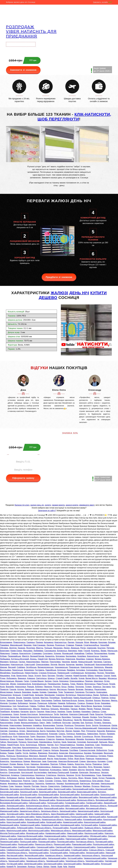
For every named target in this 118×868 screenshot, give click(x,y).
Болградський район (90, 795)
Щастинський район (73, 864)
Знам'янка (90, 745)
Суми (11, 786)
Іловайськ (37, 725)
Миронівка (65, 709)
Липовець (89, 689)
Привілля (4, 689)
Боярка (3, 753)
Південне (48, 687)
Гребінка (57, 701)
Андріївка (82, 656)
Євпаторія (84, 772)
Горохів (13, 689)
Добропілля (102, 750)
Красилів (101, 731)
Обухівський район (98, 836)
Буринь (81, 701)
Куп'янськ (98, 748)
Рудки (3, 678)
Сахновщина (50, 651)
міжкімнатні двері (87, 505)
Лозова (13, 764)
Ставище (70, 645)
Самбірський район (27, 847)
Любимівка (38, 651)
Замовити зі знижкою (23, 70)
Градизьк (31, 642)
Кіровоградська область (53, 820)
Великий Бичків (37, 656)
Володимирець (88, 775)
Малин (111, 742)
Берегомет (5, 651)
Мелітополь (73, 781)
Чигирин (33, 703)
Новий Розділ (13, 745)
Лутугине (69, 728)
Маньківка (28, 651)
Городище (76, 717)
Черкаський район (17, 861)
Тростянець (68, 736)
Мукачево (98, 767)
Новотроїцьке (87, 667)
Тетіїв (56, 714)
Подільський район (28, 842)
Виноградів (12, 742)
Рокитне (27, 781)
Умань (98, 770)
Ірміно (77, 706)
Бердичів (90, 770)
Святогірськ (41, 678)
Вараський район (51, 797)
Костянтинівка (40, 772)
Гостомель (40, 670)
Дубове (3, 656)
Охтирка (102, 756)
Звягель (4, 770)
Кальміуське (23, 706)
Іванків (74, 662)
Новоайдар (79, 653)
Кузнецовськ (56, 770)
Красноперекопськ (30, 748)
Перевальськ (107, 745)
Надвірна (21, 734)
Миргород (33, 756)
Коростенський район (16, 822)
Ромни (110, 756)
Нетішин (55, 750)
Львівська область (93, 828)
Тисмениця (69, 692)
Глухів (111, 750)
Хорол (16, 714)
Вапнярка (72, 651)
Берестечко (22, 676)
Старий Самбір (63, 678)
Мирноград (36, 761)
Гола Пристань (105, 717)
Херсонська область (91, 855)
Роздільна (69, 725)
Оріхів (114, 725)
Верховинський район (89, 797)
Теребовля (5, 712)
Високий (12, 667)
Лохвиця (90, 703)
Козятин (57, 742)
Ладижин (111, 734)
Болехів (36, 698)
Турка (73, 684)
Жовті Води (79, 759)
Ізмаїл (65, 770)
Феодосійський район (34, 855)
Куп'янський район (90, 825)
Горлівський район (94, 803)
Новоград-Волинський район (30, 836)
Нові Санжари (39, 645)
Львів (60, 867)
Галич (27, 681)
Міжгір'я (26, 656)
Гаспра (22, 662)
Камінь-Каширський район (48, 817)
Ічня (14, 706)
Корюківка (86, 712)
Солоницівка (92, 670)
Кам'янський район (97, 817)
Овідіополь (99, 667)
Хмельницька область (17, 858)
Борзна (97, 701)
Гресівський (89, 665)
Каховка (88, 753)
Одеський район (16, 839)
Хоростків (4, 684)
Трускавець (45, 748)
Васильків (108, 753)
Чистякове (31, 767)
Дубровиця (12, 778)
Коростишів (33, 742)
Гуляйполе (56, 723)
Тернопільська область (17, 853)
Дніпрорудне (42, 734)
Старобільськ (6, 736)
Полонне (51, 736)
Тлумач (88, 687)
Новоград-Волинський (68, 761)
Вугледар (4, 725)
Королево (103, 642)
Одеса (39, 867)
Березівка (27, 692)
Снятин (3, 698)
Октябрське (31, 667)
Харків (53, 867)
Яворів (90, 709)
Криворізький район (50, 825)
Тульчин (13, 720)
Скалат (107, 676)
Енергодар (52, 761)
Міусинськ (112, 678)
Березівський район (67, 792)
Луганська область (43, 828)
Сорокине (4, 759)
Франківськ (13, 784)
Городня (40, 712)
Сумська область (97, 850)
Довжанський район (80, 806)
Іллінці (113, 698)
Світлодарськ (6, 709)
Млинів (88, 778)
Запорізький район (68, 811)
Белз (44, 676)
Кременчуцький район (30, 825)
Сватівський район (64, 847)
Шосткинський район (53, 864)
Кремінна (60, 739)
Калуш (88, 764)
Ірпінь (3, 756)
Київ (65, 867)
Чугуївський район (15, 864)
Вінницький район (47, 800)
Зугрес (22, 731)
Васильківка (5, 670)
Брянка (27, 761)
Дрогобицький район (16, 808)
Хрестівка (17, 748)
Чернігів (27, 786)
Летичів (54, 665)
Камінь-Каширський (82, 698)
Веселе (62, 665)
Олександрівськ (77, 681)
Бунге (88, 725)
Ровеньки (90, 759)
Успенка (57, 653)
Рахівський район (26, 844)
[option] (23, 394)
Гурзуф (87, 651)
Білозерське (105, 725)
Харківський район (72, 855)
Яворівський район (91, 864)
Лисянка (50, 645)
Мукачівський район (35, 833)
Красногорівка (6, 723)
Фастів (50, 759)
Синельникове (77, 748)
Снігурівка (5, 717)
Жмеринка (43, 753)
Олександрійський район (35, 839)
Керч (65, 781)
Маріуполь (105, 786)
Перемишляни (54, 684)
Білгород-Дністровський (35, 759)
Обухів (18, 750)
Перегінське (18, 670)
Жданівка (15, 712)
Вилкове (80, 689)
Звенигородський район (88, 811)
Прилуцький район (8, 844)
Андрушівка (102, 692)
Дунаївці (58, 720)
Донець (33, 659)
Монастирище (6, 692)
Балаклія (89, 748)
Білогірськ (60, 728)
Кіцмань (65, 684)
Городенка (80, 692)
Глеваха (15, 653)
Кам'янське (85, 784)
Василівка (66, 717)
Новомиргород (25, 709)
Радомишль (110, 714)
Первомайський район (98, 839)
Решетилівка (100, 689)
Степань (58, 781)
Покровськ (97, 764)
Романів (79, 645)
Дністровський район (60, 806)
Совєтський (30, 665)
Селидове (81, 742)
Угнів (13, 676)
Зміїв (48, 723)
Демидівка (107, 775)
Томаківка (4, 645)
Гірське (37, 701)
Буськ (64, 687)
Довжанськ (56, 767)
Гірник (69, 712)
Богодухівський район (70, 795)
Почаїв (112, 684)
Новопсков (70, 659)
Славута (46, 750)
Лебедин (42, 745)
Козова (111, 653)
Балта (43, 731)
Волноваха (70, 739)
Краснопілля (25, 653)
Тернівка (80, 745)
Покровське (74, 667)
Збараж (36, 709)
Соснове (49, 781)
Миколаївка (88, 720)
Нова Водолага (105, 670)
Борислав (63, 753)
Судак (103, 712)
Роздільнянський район (103, 844)
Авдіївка (33, 753)
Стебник (4, 734)
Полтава (35, 786)
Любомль (104, 695)
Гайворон (4, 720)
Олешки (20, 739)
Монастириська (7, 681)
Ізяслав (40, 728)
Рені (83, 731)
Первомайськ (6, 767)
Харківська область (54, 855)
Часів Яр (78, 720)
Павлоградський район (76, 839)
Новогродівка (16, 725)
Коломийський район (93, 820)
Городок (60, 725)
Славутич (51, 739)
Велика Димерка (102, 659)
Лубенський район (25, 828)
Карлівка (4, 728)
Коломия (102, 761)
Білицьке (17, 695)
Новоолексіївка (33, 662)
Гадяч (33, 736)
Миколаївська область (61, 831)
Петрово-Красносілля (30, 717)
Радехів (71, 689)
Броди (58, 736)
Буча (22, 745)
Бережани (27, 725)
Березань (107, 723)
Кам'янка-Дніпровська (51, 717)
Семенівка (52, 692)
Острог (101, 778)
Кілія (15, 736)
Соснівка (13, 703)
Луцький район (77, 828)
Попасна (22, 742)
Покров (60, 756)
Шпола (114, 728)
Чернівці (60, 784)
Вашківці (103, 678)
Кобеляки (52, 703)
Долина (12, 734)
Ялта (90, 767)
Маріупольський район (17, 831)
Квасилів (40, 778)
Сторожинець (6, 714)
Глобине (41, 706)
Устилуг (38, 676)
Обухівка (4, 648)
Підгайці (60, 676)
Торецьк (52, 756)
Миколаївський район (82, 831)
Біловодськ (62, 651)
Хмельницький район (37, 858)
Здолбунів (30, 778)
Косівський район (54, 822)
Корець (64, 778)
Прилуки (54, 764)
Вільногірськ (107, 736)
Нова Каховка (60, 759)
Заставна (106, 687)
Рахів (92, 714)
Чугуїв (25, 753)
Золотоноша (31, 745)
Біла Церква (98, 781)
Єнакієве (74, 772)
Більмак (112, 642)
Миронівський (16, 645)
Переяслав (64, 748)
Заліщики (39, 695)
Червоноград (19, 767)
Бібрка (91, 676)
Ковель (71, 764)
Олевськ (96, 698)
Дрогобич (83, 767)
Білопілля (31, 728)
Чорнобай (104, 645)
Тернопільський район (39, 853)
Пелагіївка (110, 673)
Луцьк (107, 781)
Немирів (61, 703)
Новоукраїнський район (78, 836)
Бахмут (107, 767)
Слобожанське (77, 673)
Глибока (89, 653)
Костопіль (73, 778)
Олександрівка (43, 665)
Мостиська (62, 689)
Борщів (19, 701)
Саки (97, 745)
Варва (104, 651)
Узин (15, 709)
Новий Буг (22, 720)
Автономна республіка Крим (22, 789)
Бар (82, 723)
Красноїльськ (93, 656)
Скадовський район (40, 850)
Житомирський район (75, 808)
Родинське (42, 703)
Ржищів (30, 687)
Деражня (113, 695)
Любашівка (5, 659)
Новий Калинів (80, 676)
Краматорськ (85, 781)
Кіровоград (44, 770)
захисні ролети (72, 505)
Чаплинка (98, 662)
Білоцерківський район (49, 795)
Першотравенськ (67, 745)
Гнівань (33, 706)
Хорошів (79, 642)
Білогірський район (29, 795)
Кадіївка (105, 770)
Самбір (18, 753)
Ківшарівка (5, 676)
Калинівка (51, 731)
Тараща (74, 709)
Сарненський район (45, 847)
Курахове (53, 734)
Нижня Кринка (31, 673)
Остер (107, 681)
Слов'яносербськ (91, 645)
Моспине (106, 701)
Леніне (67, 648)
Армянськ (4, 739)
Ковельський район (73, 820)
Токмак (11, 753)
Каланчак (70, 665)
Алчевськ (15, 775)
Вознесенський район (66, 800)
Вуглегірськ (71, 695)
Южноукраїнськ (76, 753)
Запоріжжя (22, 867)
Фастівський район (15, 855)
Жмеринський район (9, 811)
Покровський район (47, 842)
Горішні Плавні (17, 759)
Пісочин (100, 673)
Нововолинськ (102, 759)
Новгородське (17, 665)
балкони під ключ (22, 505)
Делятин (13, 648)
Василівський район (69, 797)
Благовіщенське (39, 684)
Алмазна (31, 678)
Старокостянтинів (87, 750)
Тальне (38, 720)
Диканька (75, 648)
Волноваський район (105, 800)
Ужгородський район (95, 853)
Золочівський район (16, 814)
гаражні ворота (58, 505)
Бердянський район (29, 792)
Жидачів (4, 703)
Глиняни (68, 676)
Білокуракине (6, 642)
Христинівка (47, 701)
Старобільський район (60, 850)
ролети (48, 505)
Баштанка (97, 706)
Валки (96, 695)
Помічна (105, 698)
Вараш (20, 764)
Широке (4, 667)
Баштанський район (104, 789)
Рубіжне (63, 764)
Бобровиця (23, 703)
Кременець (81, 734)
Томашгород (16, 781)
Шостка (81, 770)
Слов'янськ (51, 775)
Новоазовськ (6, 706)
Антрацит (4, 764)
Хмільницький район (57, 858)
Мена (49, 706)
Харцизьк (35, 764)
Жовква (82, 709)
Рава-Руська (102, 684)
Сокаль (62, 734)
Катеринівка (90, 673)
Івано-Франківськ (27, 784)
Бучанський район (34, 797)
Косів (2, 687)
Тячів (60, 692)
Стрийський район (80, 850)
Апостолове (48, 720)
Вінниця (78, 786)
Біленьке (14, 662)
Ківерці (106, 720)
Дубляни (39, 687)
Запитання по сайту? (47, 511)
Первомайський (7, 750)
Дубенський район (35, 808)
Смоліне (104, 656)
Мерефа (80, 739)
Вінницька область (30, 800)
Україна (72, 867)
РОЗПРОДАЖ (20, 27)
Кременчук (50, 784)
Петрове (110, 648)
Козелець (95, 651)
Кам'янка (64, 714)
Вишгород (41, 736)
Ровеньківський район (82, 844)
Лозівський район (8, 828)
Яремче (80, 684)
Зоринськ (97, 687)
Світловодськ (91, 756)
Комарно (99, 676)
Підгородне (80, 725)
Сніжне (83, 761)
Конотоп (4, 772)
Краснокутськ (60, 642)
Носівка (93, 717)
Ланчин (71, 642)
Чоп (114, 687)
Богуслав (66, 723)
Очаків (17, 723)
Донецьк (31, 867)
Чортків (50, 745)
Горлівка (4, 786)
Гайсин (3, 742)
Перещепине (6, 695)
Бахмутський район (63, 789)
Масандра (58, 648)
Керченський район (15, 820)
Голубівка (74, 750)
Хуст (57, 745)
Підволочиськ (19, 642)
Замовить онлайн (103, 2)
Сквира (12, 728)
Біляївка (77, 712)
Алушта (55, 748)
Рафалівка (5, 781)
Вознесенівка (49, 725)
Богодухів (21, 728)
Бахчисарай (92, 742)
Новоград (13, 770)
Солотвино (48, 653)
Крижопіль (50, 656)
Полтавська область (85, 842)
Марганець (79, 756)
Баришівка (5, 665)
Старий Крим (28, 695)
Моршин (19, 681)
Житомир (95, 784)
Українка (61, 712)
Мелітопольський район (39, 831)
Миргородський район (103, 831)
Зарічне (21, 778)
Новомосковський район (55, 836)
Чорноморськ (16, 761)
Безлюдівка (71, 656)
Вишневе (64, 750)
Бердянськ (40, 775)
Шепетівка (69, 756)
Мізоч (81, 778)
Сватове (4, 731)
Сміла (106, 764)
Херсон (44, 786)
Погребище (54, 698)
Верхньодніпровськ (30, 723)
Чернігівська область (75, 861)
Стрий (109, 761)
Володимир (98, 753)
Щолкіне (89, 701)
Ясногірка (31, 648)
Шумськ (51, 678)
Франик (3, 784)
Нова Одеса (51, 712)
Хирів (113, 676)
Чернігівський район (95, 861)
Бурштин (99, 714)
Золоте (95, 725)
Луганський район (61, 828)
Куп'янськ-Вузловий (20, 659)
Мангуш (40, 648)
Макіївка (87, 786)
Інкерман (27, 698)
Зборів (13, 684)
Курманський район (108, 825)
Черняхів (66, 662)
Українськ (45, 709)
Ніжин (74, 767)
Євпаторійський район (54, 808)
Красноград (24, 736)
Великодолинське (46, 667)
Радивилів (110, 778)
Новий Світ (43, 659)
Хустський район (75, 858)
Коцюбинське (18, 673)
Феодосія (67, 767)
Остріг (78, 775)
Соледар (107, 706)
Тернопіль (40, 784)
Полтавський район (104, 842)
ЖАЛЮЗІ (59, 293)
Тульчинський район (59, 853)
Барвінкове (68, 706)
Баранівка (106, 703)
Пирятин (98, 720)
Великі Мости (92, 678)
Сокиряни (60, 695)
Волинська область (86, 800)
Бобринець (71, 703)
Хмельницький (107, 784)
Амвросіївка (93, 734)
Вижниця (22, 678)
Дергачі (69, 731)
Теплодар (80, 687)
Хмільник (103, 742)
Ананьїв (17, 692)
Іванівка (79, 665)
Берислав (15, 717)
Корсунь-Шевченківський (86, 728)
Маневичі (4, 662)
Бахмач (77, 731)
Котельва (61, 670)
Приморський (63, 673)
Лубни (70, 759)
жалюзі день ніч (37, 505)
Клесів (57, 778)
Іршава (35, 692)
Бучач (97, 703)
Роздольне (60, 645)
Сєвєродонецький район (85, 847)
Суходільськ (88, 736)
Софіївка (21, 667)
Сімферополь (67, 786)
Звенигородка (33, 731)
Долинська (49, 728)
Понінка (39, 642)
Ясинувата (53, 753)
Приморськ (57, 706)
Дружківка (44, 764)
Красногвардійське (104, 665)
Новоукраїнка (104, 728)
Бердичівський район (10, 792)
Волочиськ (31, 734)
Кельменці (49, 642)
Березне (70, 775)
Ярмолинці (5, 653)
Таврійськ (28, 701)
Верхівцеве (50, 695)
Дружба (74, 678)
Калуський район (8, 817)
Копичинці (64, 681)
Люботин (29, 739)
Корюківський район (36, 822)
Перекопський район (9, 842)
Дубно (3, 778)
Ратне (83, 648)
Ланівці (71, 687)
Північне (45, 662)
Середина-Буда (24, 684)
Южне (13, 739)
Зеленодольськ (46, 714)
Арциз (31, 720)
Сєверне (90, 659)
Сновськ (81, 703)
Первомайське (14, 656)
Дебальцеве (6, 748)
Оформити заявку (23, 478)
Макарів (109, 667)
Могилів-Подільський (32, 750)
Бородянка (29, 670)
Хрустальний (27, 772)
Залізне (48, 681)
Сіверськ (96, 712)
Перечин (89, 681)
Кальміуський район (26, 817)
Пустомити (90, 692)
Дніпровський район (16, 806)
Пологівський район (66, 842)
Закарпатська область (30, 811)
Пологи (102, 734)
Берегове (72, 742)
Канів (64, 742)
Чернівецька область (35, 861)
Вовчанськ (111, 731)
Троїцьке (48, 648)
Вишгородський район (10, 800)
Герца (31, 676)
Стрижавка (37, 653)
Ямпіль (114, 701)
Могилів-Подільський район (13, 833)
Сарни (34, 781)
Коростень (80, 764)
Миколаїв (4, 789)
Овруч (42, 723)
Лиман (3, 745)
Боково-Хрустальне (29, 714)
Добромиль (12, 678)
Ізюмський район (102, 814)
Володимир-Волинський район (14, 803)
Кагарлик (25, 712)
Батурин (51, 676)
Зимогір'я (11, 701)
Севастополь (54, 786)
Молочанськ (90, 684)
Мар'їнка (44, 698)
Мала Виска (86, 706)
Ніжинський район (75, 833)
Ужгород (105, 772)
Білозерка (60, 656)
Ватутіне (61, 731)
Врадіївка (80, 659)
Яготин (97, 736)
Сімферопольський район (18, 850)
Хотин (3, 701)
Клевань (49, 778)
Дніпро (46, 867)
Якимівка (71, 670)
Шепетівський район (33, 864)
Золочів (77, 736)
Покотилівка (55, 662)
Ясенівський (68, 653)
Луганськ (95, 786)
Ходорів (11, 698)
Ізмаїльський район (85, 814)
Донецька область (98, 806)
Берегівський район (48, 792)
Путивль (98, 723)
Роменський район (8, 847)
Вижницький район (108, 797)
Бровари (73, 770)
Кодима (43, 692)
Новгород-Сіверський (79, 714)
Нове (80, 651)
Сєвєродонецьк (27, 775)
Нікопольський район (94, 833)
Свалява (76, 723)
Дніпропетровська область (38, 806)
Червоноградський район (95, 858)
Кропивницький (72, 784)
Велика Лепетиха (57, 659)
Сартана (107, 662)
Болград (89, 723)
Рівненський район (62, 844)
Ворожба (10, 687)
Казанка (21, 648)
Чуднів (81, 678)
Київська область (33, 820)
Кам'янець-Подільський (58, 772)
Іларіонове (92, 648)
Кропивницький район (70, 825)
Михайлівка (5, 673)
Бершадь (55, 709)
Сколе (55, 681)
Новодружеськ (42, 689)
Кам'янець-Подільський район (74, 817)
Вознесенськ (22, 756)
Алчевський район (44, 789)
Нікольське (112, 651)
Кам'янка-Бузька (69, 701)
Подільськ (11, 756)
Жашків (85, 717)
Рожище (97, 709)
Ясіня (86, 642)
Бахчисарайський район (83, 789)
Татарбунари (67, 698)
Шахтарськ (92, 761)
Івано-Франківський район (63, 814)
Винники (106, 709)
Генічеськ (71, 734)
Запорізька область (50, 811)
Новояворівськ (46, 742)
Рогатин (57, 687)
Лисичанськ (95, 772)
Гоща (99, 775)
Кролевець (90, 739)
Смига (41, 781)
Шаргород (98, 681)
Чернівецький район (55, 861)
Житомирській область (96, 808)
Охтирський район (56, 839)
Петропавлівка (101, 653)
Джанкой (43, 756)
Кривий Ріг (11, 867)
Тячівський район (77, 853)
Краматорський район (73, 822)
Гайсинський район (37, 803)
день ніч (79, 293)
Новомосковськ (43, 767)
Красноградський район (95, 822)
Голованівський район (75, 803)
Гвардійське (51, 670)
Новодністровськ (85, 695)
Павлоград (5, 775)
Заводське (29, 689)
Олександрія (14, 772)
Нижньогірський (85, 662)
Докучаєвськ (39, 739)
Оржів (95, 778)
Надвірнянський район (56, 833)
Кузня (27, 764)
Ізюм (44, 761)
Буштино (101, 648)
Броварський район (15, 797)
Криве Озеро (16, 651)
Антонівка (80, 670)
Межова (94, 642)
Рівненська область (44, 844)
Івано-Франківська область (38, 814)
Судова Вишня (37, 681)
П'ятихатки (91, 731)
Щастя (33, 712)
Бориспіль (5, 761)
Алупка (21, 689)
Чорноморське (61, 667)
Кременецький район (10, 825)
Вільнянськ (68, 720)
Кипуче (53, 689)
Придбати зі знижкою (59, 277)
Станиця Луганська (47, 673)
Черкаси (18, 786)
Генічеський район (56, 803)
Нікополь (61, 775)
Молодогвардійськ (104, 739)
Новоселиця (20, 687)
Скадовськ (13, 731)
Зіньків (19, 698)
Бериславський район (87, 792)
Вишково (28, 645)
